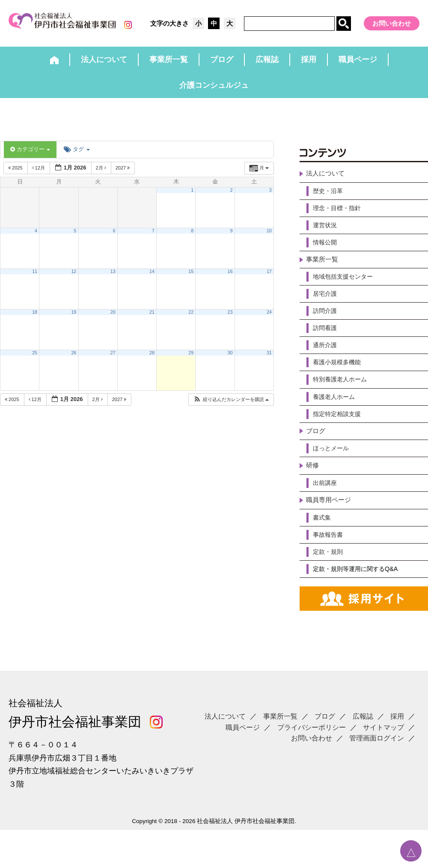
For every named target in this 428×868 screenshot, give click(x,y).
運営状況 (327, 234)
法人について (327, 179)
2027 (123, 173)
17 (269, 276)
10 (269, 236)
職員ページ (243, 747)
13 (113, 276)
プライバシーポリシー (312, 747)
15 (191, 276)
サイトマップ (383, 747)
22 (191, 317)
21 (152, 317)
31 (269, 358)
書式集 (323, 544)
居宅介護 (327, 307)
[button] (231, 405)
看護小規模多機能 (340, 379)
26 (74, 358)
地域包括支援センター (347, 288)
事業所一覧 (323, 270)
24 (269, 317)
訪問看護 (327, 343)
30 (230, 358)
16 (230, 276)
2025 (16, 173)
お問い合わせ (392, 23)
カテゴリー (30, 154)
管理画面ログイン (377, 758)
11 (35, 276)
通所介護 (327, 361)
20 (113, 317)
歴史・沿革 (330, 197)
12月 (39, 173)
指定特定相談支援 (340, 434)
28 (152, 358)
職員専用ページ (330, 525)
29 (191, 358)
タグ (77, 154)
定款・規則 (330, 580)
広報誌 (363, 736)
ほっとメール (333, 471)
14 (152, 276)
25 (35, 358)
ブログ (316, 453)
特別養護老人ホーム (344, 398)
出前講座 (327, 507)
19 (74, 317)
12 (74, 276)
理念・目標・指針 (340, 216)
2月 (102, 173)
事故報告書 (330, 562)
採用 (397, 736)
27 (113, 358)
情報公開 (327, 252)
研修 (313, 489)
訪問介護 (327, 325)
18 (35, 317)
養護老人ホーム (337, 416)
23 (230, 317)
